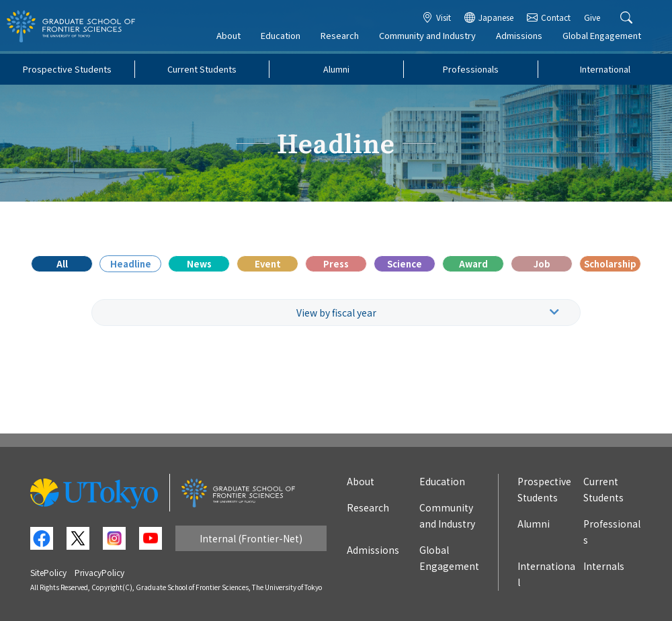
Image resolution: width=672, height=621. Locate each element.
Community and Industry (431, 38)
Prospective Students (67, 69)
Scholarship (610, 264)
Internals (604, 566)
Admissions (523, 38)
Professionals (471, 69)
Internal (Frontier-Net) (251, 538)
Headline (131, 264)
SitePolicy (48, 572)
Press (336, 264)
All (62, 264)
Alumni (336, 69)
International (605, 69)
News (199, 264)
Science (405, 264)
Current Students (202, 69)
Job (542, 264)
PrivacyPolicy (99, 572)
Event (268, 264)
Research (344, 38)
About (233, 38)
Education (285, 38)
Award (473, 264)
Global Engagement (606, 38)
